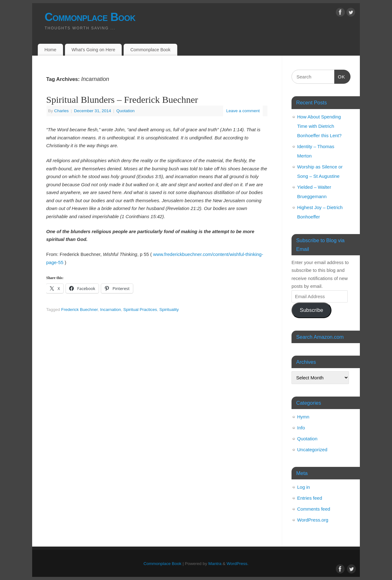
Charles (62, 111)
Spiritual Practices (140, 310)
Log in (304, 487)
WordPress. (238, 564)
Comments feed (314, 509)
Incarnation (111, 310)
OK (340, 76)
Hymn (303, 417)
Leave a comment (243, 111)
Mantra (215, 564)
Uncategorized (312, 450)
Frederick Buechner (79, 310)
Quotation (126, 111)
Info (301, 428)
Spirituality (169, 310)
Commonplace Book (90, 17)
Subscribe (311, 310)
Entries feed (310, 498)
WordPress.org (313, 520)
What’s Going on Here (93, 50)
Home (50, 50)
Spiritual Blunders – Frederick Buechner (122, 100)
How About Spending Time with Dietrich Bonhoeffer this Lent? (319, 126)
